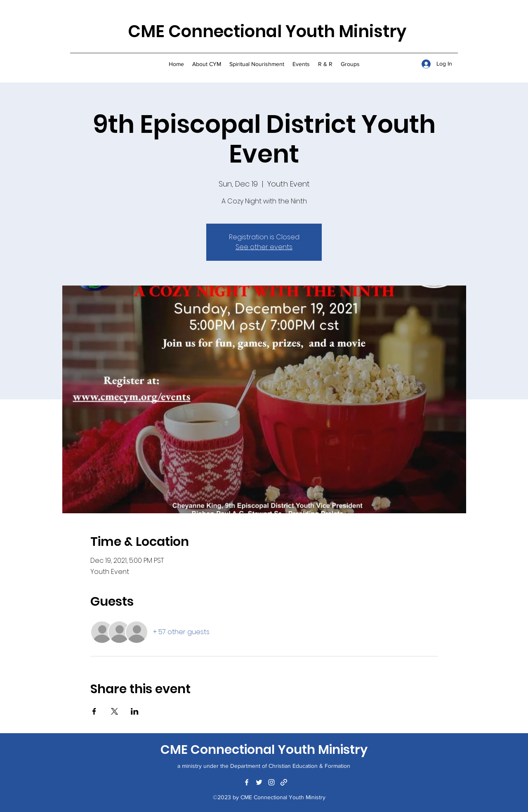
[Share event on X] (114, 711)
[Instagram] (271, 782)
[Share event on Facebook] (94, 711)
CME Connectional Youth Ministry (267, 31)
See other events (264, 247)
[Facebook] (247, 782)
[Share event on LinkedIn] (135, 711)
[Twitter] (259, 782)
